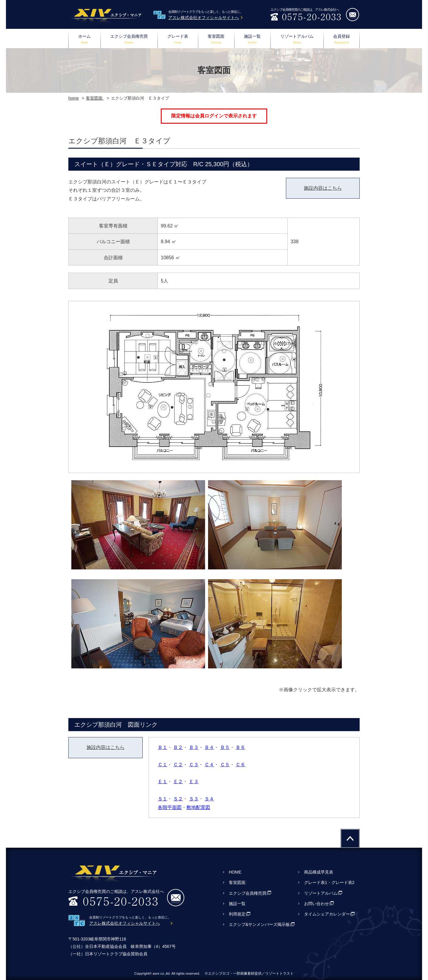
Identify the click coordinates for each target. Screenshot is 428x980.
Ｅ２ (178, 782)
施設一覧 (252, 40)
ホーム (84, 40)
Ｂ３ (194, 747)
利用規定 (237, 914)
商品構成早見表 (319, 872)
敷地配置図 (198, 807)
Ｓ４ (209, 799)
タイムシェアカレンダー (327, 914)
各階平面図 (170, 807)
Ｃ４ (209, 765)
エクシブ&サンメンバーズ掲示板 (259, 924)
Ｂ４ (209, 747)
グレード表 (178, 40)
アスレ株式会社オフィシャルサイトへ (204, 18)
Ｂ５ (225, 747)
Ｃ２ (178, 765)
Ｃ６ (240, 765)
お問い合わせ (317, 904)
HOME (235, 872)
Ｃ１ (163, 765)
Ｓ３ (194, 799)
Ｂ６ (240, 747)
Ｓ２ (178, 799)
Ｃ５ (225, 765)
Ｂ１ (163, 747)
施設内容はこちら (323, 188)
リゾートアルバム (297, 40)
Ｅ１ (163, 782)
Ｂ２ (178, 747)
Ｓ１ (163, 799)
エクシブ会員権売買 (129, 40)
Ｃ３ (194, 765)
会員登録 (342, 40)
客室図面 (216, 40)
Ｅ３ (194, 782)
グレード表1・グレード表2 (329, 882)
